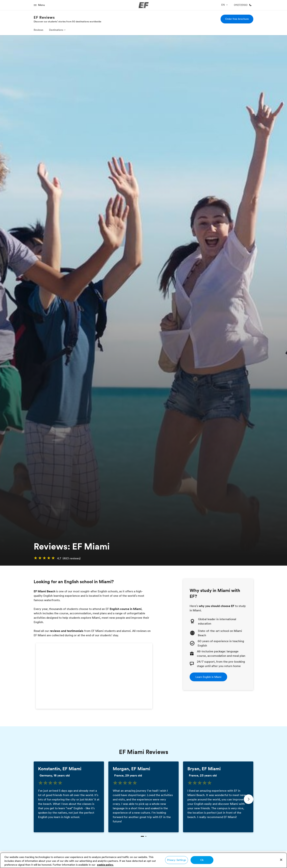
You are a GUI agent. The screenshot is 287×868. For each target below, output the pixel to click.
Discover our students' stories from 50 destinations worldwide (67, 21)
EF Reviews (44, 17)
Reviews (38, 30)
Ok (202, 860)
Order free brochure (237, 19)
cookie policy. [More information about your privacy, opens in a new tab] (105, 865)
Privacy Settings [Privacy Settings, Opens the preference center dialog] (177, 860)
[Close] (281, 860)
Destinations (56, 30)
